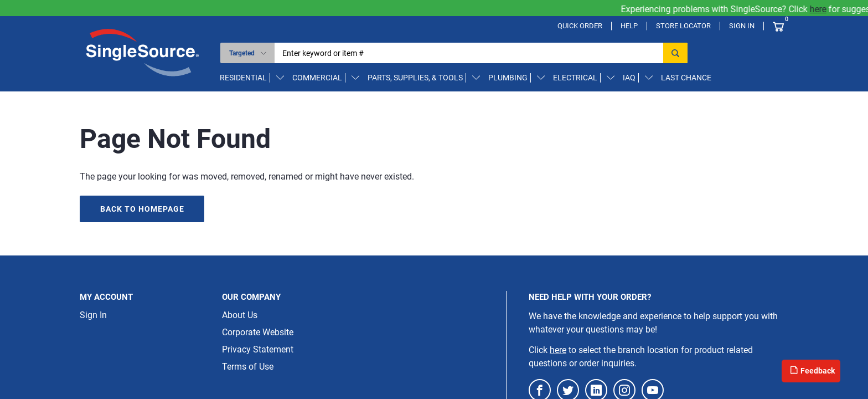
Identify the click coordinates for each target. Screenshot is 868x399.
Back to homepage (142, 209)
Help (629, 26)
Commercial (317, 78)
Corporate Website (258, 332)
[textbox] (472, 53)
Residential (243, 78)
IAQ (629, 78)
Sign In (742, 26)
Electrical (575, 78)
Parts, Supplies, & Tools (415, 78)
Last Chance (686, 78)
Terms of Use (248, 367)
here (825, 9)
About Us (240, 315)
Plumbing (508, 78)
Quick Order (580, 26)
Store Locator (683, 26)
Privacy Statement (258, 349)
